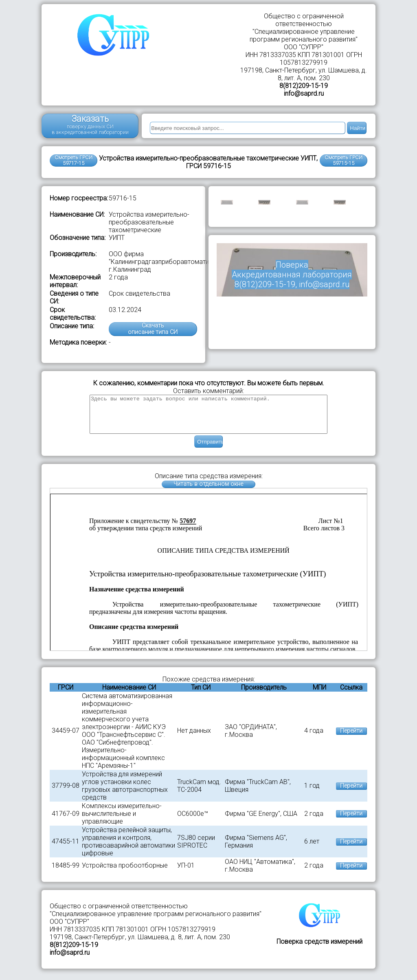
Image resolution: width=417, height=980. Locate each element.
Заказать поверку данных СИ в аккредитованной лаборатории (90, 124)
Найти (358, 128)
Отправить (210, 449)
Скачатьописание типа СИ (153, 329)
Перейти (351, 738)
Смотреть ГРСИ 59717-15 (74, 160)
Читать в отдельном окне (208, 491)
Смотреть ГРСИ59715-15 (343, 160)
